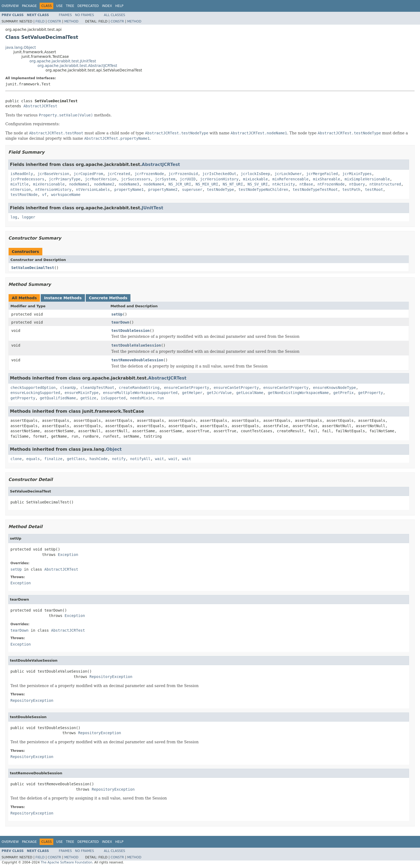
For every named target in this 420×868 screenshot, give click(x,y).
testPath (351, 189)
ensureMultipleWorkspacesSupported (140, 393)
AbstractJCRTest (40, 106)
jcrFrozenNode (149, 174)
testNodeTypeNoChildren (263, 189)
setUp (117, 314)
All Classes (115, 15)
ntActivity (284, 184)
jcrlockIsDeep (256, 174)
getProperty (371, 393)
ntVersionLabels (93, 189)
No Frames (85, 15)
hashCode (98, 459)
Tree (70, 6)
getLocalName (250, 393)
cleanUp (68, 388)
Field (40, 21)
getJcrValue (219, 393)
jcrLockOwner (288, 174)
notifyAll (140, 459)
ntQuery (357, 184)
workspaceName (66, 195)
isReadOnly (22, 174)
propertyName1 (129, 189)
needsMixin (141, 398)
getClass (76, 459)
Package (29, 6)
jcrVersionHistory (219, 179)
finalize (53, 459)
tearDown (120, 322)
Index (107, 6)
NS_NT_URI (233, 184)
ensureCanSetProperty (187, 388)
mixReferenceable (290, 179)
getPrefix (343, 393)
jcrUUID (188, 179)
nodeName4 (154, 184)
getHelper (192, 393)
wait (160, 459)
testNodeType (220, 189)
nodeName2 (104, 184)
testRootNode (24, 195)
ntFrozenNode (331, 184)
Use (59, 6)
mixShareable (327, 179)
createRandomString (139, 388)
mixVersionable (49, 184)
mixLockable (255, 179)
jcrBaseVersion (53, 174)
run (161, 398)
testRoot (374, 189)
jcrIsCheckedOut (219, 174)
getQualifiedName (58, 398)
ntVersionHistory (53, 189)
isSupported (113, 398)
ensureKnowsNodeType (335, 388)
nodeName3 (129, 184)
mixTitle (19, 184)
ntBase (306, 184)
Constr (54, 21)
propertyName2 (163, 189)
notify (119, 459)
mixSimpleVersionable (367, 179)
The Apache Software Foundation (67, 862)
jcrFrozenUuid (183, 174)
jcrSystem (165, 179)
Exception (68, 555)
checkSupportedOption (33, 388)
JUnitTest (152, 208)
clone (16, 459)
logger (29, 217)
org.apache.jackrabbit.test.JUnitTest (63, 61)
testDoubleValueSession (136, 345)
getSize (88, 398)
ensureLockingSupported (35, 393)
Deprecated (88, 6)
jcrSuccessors (136, 179)
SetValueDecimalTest (33, 268)
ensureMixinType (81, 393)
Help (119, 6)
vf (44, 195)
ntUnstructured (385, 184)
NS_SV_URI (258, 184)
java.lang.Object (21, 47)
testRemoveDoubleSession (137, 360)
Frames (65, 15)
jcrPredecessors (27, 179)
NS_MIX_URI (207, 184)
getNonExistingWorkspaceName (298, 393)
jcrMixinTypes (357, 174)
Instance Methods (63, 298)
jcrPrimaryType (65, 179)
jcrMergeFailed (322, 174)
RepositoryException (111, 677)
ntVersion (21, 189)
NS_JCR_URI (180, 184)
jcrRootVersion (101, 179)
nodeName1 (79, 184)
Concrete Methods (108, 298)
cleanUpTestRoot (97, 388)
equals (33, 459)
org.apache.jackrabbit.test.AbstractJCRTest (77, 66)
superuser (192, 189)
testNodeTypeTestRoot (315, 189)
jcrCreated (119, 174)
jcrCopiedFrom (88, 174)
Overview (10, 6)
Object (114, 449)
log (14, 217)
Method (71, 21)
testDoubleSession (131, 331)
